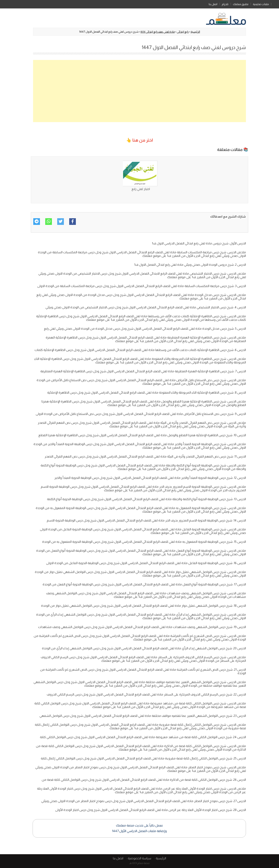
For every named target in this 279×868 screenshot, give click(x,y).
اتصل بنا (213, 4)
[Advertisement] (139, 91)
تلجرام (225, 4)
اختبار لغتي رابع (141, 189)
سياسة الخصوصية (139, 858)
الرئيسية (275, 3)
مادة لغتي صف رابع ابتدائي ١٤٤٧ (158, 32)
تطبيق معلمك (241, 4)
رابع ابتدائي (183, 32)
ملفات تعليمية (261, 4)
